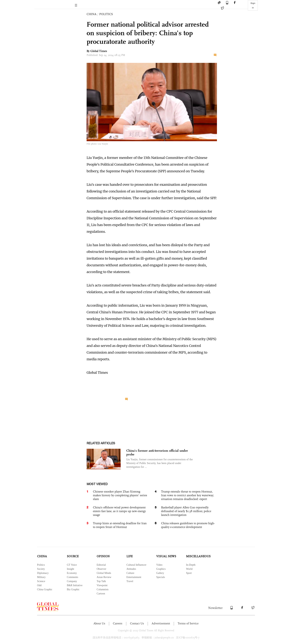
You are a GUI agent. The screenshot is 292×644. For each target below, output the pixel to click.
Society (41, 569)
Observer (101, 569)
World (189, 569)
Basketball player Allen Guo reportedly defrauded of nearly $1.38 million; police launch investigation (186, 511)
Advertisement (161, 623)
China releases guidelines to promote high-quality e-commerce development (188, 525)
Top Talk (101, 581)
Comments (73, 577)
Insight (70, 569)
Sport (189, 573)
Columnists (103, 589)
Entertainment (134, 577)
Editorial (101, 565)
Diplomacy (43, 573)
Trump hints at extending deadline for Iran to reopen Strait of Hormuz (120, 525)
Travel (130, 581)
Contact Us (137, 623)
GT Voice (72, 565)
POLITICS (106, 14)
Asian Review (104, 577)
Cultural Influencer (136, 565)
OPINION (103, 556)
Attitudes (131, 569)
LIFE (130, 556)
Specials (161, 577)
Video (159, 565)
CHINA (92, 14)
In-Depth (191, 565)
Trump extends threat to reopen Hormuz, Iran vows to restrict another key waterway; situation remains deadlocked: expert (188, 495)
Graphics (161, 569)
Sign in (253, 5)
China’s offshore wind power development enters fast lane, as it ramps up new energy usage (119, 511)
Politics (41, 565)
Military (41, 577)
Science (41, 581)
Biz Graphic (73, 589)
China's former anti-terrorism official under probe (157, 452)
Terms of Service (188, 623)
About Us (99, 623)
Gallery (160, 573)
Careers (118, 623)
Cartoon (101, 594)
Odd (39, 585)
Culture (130, 573)
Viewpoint (102, 585)
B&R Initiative (75, 585)
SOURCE (73, 556)
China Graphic (45, 589)
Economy (72, 573)
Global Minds (104, 573)
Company (72, 581)
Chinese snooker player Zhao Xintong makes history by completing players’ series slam (120, 495)
